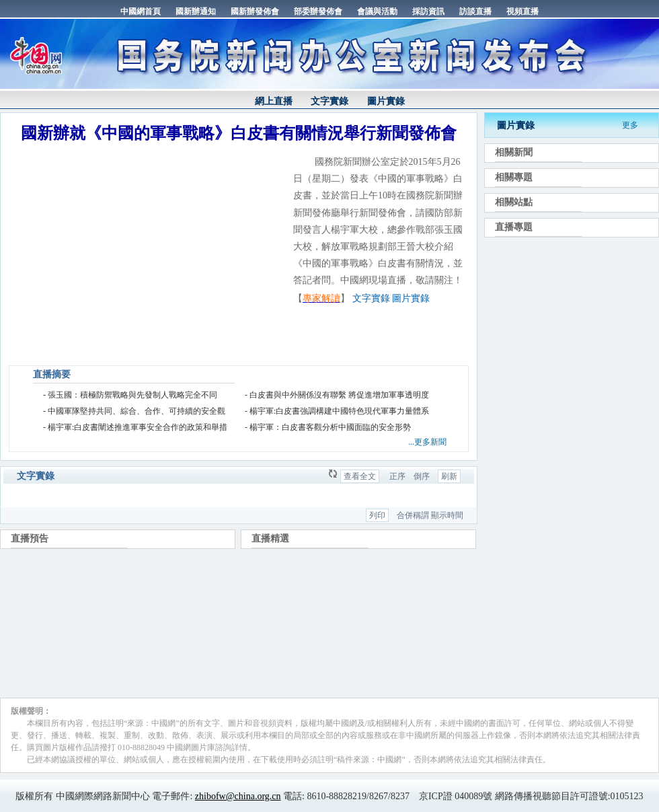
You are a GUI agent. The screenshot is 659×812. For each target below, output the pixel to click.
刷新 (449, 476)
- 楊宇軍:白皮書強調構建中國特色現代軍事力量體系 (337, 411)
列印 (377, 515)
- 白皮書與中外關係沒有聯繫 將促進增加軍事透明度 (337, 395)
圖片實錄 (386, 101)
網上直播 (274, 101)
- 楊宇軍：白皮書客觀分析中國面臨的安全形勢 (328, 427)
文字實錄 (329, 101)
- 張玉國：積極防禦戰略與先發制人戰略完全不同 (130, 395)
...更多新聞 (427, 442)
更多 (630, 125)
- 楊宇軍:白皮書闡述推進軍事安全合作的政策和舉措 (135, 427)
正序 (397, 476)
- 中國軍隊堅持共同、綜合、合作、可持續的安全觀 (134, 411)
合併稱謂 (413, 515)
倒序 (422, 476)
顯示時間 (447, 515)
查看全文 (360, 476)
